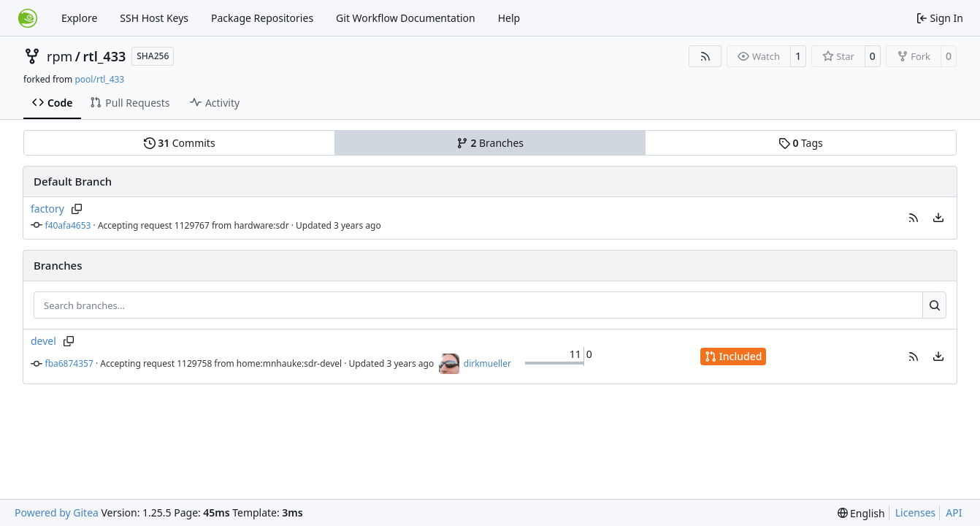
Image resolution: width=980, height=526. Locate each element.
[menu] (938, 218)
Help (509, 18)
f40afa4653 (68, 225)
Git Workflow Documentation (406, 18)
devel (43, 341)
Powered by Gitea (57, 512)
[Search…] (934, 305)
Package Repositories (262, 18)
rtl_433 (105, 56)
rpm (60, 56)
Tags (801, 143)
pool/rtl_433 (99, 79)
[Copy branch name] (77, 209)
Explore (79, 18)
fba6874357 (69, 363)
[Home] (28, 18)
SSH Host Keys (154, 18)
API (954, 512)
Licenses (916, 512)
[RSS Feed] (705, 56)
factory (47, 209)
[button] (914, 218)
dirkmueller (487, 363)
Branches (490, 143)
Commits (180, 143)
